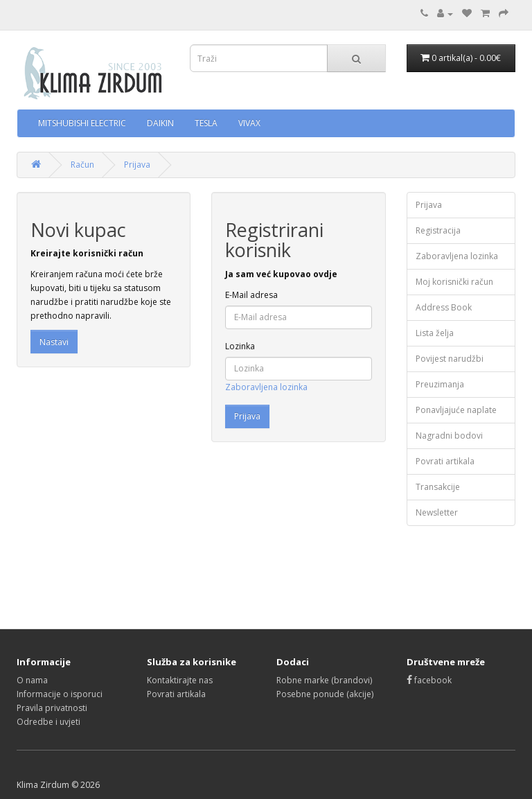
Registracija (438, 230)
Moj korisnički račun (454, 282)
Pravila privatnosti (52, 708)
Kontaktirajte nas (180, 680)
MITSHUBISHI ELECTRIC (82, 123)
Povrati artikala (445, 461)
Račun (82, 165)
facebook (429, 680)
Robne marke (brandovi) (324, 680)
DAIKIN (160, 123)
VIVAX (249, 123)
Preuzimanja (440, 384)
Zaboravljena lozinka (266, 387)
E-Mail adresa (251, 295)
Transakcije (438, 487)
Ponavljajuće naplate (456, 410)
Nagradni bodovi (449, 436)
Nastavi (54, 342)
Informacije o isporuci (60, 694)
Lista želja (435, 333)
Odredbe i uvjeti (48, 722)
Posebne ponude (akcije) (325, 694)
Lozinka (240, 346)
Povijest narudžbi (450, 359)
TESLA (206, 123)
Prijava (137, 165)
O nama (32, 680)
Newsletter (437, 512)
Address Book (444, 307)
